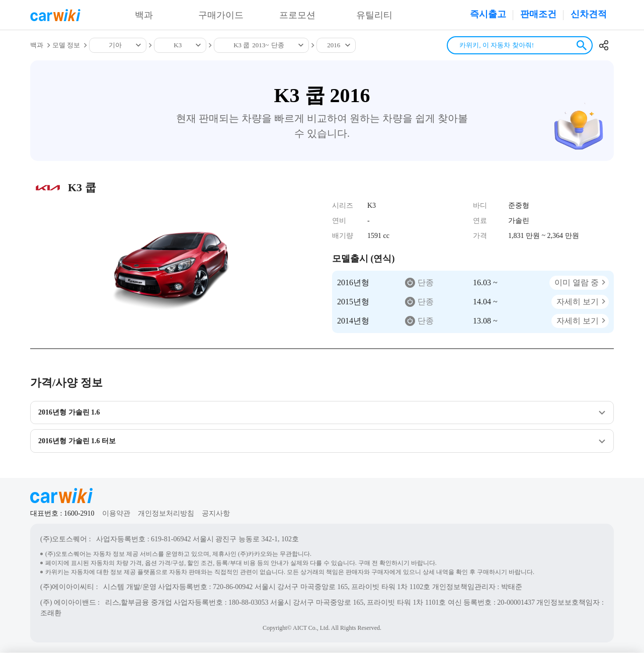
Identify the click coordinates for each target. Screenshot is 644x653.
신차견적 (589, 14)
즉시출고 (488, 14)
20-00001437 (516, 603)
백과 (144, 15)
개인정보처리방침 (166, 514)
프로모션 (297, 15)
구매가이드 (221, 15)
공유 (604, 45)
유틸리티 (374, 15)
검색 (582, 45)
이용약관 (116, 514)
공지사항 (216, 514)
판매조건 (538, 14)
